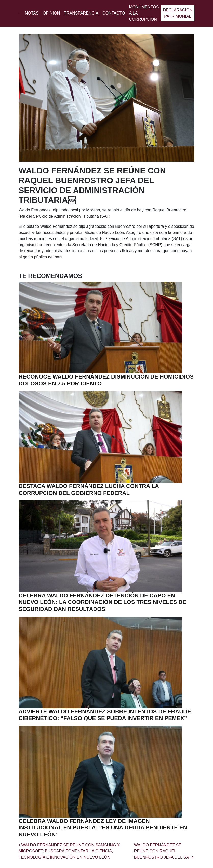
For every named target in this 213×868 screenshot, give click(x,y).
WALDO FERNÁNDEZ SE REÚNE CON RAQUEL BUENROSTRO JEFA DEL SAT (164, 851)
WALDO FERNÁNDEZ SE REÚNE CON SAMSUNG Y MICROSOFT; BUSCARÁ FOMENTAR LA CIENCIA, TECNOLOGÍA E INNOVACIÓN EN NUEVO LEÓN (69, 851)
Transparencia (81, 13)
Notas (32, 13)
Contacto (114, 13)
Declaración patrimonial (178, 13)
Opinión (51, 13)
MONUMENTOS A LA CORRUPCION (144, 13)
